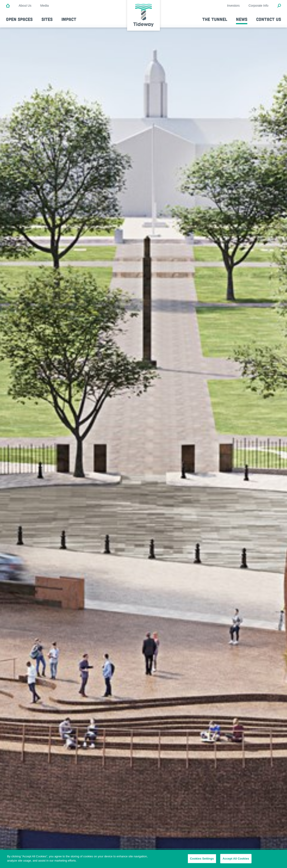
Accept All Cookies (236, 859)
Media (45, 6)
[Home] (8, 6)
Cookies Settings (202, 859)
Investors (233, 6)
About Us (25, 6)
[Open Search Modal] (279, 6)
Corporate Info (259, 6)
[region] (143, 859)
